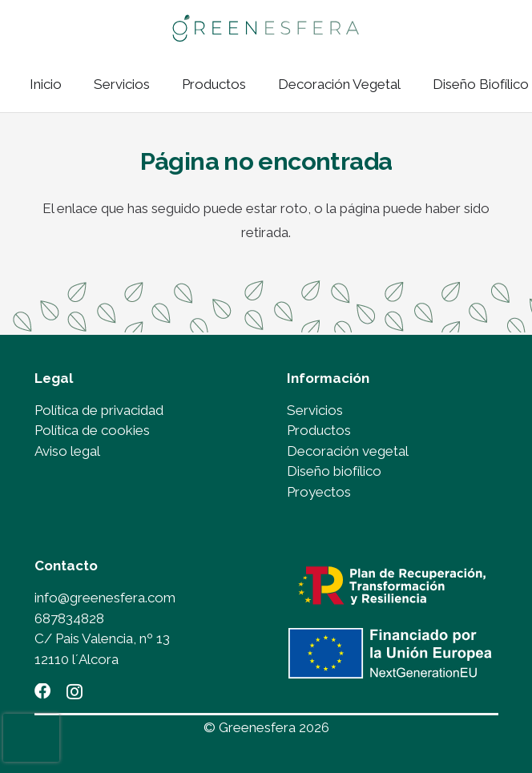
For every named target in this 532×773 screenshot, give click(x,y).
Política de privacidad (99, 410)
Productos (319, 430)
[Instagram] (75, 692)
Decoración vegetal (348, 451)
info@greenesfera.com (105, 598)
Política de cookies (92, 430)
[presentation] (31, 738)
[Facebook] (42, 691)
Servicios (315, 410)
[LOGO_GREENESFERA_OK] (266, 28)
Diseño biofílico (334, 471)
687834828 (69, 618)
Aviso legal (67, 451)
